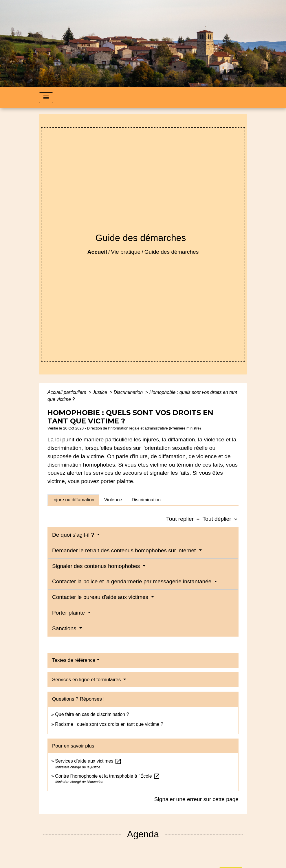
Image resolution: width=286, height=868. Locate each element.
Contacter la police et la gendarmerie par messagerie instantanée (133, 581)
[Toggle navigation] (46, 98)
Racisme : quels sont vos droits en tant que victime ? (109, 724)
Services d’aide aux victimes (88, 761)
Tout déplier (220, 519)
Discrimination (129, 392)
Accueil (97, 252)
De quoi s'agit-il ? (74, 535)
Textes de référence (74, 660)
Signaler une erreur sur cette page (196, 799)
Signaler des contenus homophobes (97, 566)
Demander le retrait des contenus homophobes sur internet (125, 550)
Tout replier (184, 519)
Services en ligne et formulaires (87, 680)
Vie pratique (126, 252)
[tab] (73, 500)
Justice (100, 392)
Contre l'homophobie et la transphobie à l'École (108, 776)
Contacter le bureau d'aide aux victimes (101, 597)
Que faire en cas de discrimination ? (92, 714)
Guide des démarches (172, 252)
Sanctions (65, 628)
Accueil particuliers (67, 392)
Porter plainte (69, 613)
